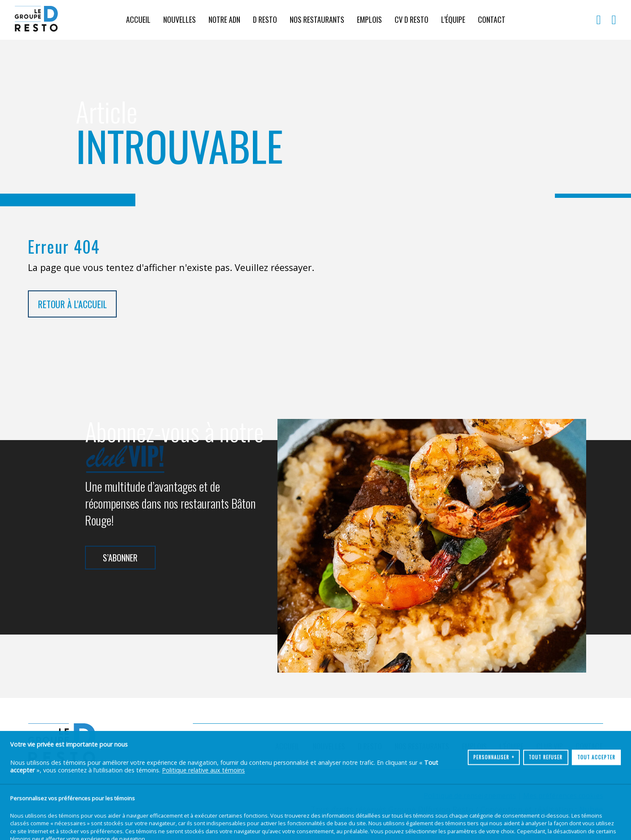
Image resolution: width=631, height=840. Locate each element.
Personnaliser (494, 810)
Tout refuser (546, 810)
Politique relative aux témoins (203, 823)
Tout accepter (596, 810)
